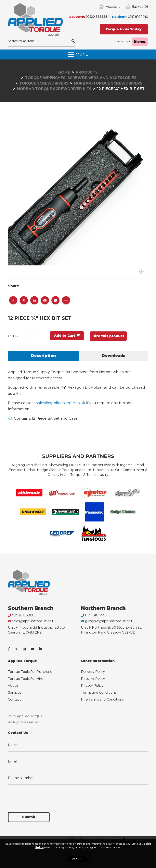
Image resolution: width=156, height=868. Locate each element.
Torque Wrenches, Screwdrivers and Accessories (81, 78)
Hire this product (108, 336)
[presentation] (39, 796)
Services (15, 693)
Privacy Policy (92, 686)
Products (87, 72)
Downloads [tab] (114, 356)
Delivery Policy (93, 672)
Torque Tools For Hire (26, 679)
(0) (140, 7)
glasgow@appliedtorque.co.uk (110, 621)
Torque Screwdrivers (44, 83)
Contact (14, 699)
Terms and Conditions (99, 693)
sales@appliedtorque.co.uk (61, 403)
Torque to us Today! (124, 29)
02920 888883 (97, 17)
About (13, 686)
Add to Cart (67, 336)
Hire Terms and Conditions (102, 699)
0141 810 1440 (138, 17)
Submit (29, 817)
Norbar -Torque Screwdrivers (108, 83)
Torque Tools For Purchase (30, 672)
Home (64, 72)
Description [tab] (43, 356)
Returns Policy (93, 679)
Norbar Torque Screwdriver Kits (54, 89)
